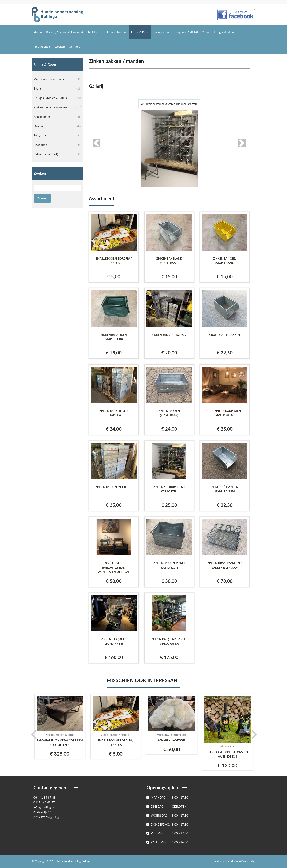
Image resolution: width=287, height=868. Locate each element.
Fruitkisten (95, 32)
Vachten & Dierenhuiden (58, 79)
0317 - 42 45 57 (44, 802)
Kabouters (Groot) (58, 154)
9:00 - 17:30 (167, 797)
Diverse (58, 126)
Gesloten (166, 806)
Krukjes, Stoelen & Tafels (58, 98)
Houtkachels (42, 46)
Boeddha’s (58, 145)
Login (144, 861)
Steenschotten (116, 32)
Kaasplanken (58, 117)
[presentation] (32, 734)
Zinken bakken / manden (58, 107)
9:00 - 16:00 (167, 842)
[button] (97, 143)
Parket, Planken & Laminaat (65, 32)
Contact (74, 46)
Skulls (58, 88)
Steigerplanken (224, 32)
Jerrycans (58, 135)
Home (38, 32)
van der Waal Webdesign (241, 861)
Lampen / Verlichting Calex (191, 32)
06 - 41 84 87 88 (45, 797)
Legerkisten (161, 32)
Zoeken (60, 46)
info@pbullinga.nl (44, 807)
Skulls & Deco (140, 32)
